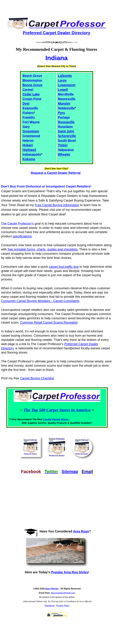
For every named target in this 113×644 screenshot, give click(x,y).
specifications (22, 236)
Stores (64, 419)
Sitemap (70, 471)
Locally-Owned (52, 419)
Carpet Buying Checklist (37, 378)
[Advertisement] (56, 6)
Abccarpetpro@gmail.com (63, 593)
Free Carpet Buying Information (57, 205)
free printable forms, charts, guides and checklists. (43, 249)
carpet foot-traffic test (64, 267)
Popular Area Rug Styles (70, 572)
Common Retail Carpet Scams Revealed (49, 322)
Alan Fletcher (52, 589)
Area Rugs (81, 531)
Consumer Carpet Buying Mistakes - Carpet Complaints (40, 301)
